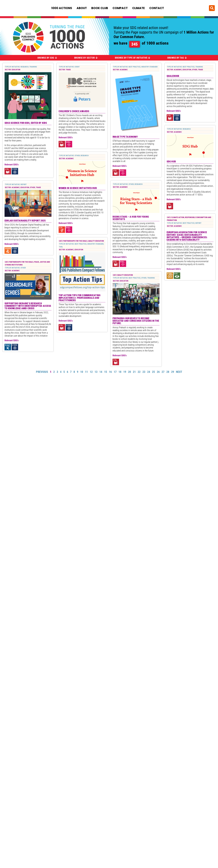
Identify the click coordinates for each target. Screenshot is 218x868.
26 (158, 373)
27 (163, 373)
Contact (157, 8)
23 (144, 373)
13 (96, 373)
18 (120, 373)
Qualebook (173, 77)
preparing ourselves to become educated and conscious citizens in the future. (136, 322)
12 (91, 373)
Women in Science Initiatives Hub (78, 81)
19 (125, 373)
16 (110, 373)
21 (134, 373)
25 (153, 373)
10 (82, 373)
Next (179, 373)
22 (139, 373)
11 (86, 373)
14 (101, 373)
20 (130, 373)
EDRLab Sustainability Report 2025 (25, 121)
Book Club (100, 8)
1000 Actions (62, 8)
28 (168, 373)
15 (106, 373)
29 (173, 373)
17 (115, 373)
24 (149, 373)
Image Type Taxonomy (125, 137)
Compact (120, 8)
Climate (138, 8)
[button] (212, 8)
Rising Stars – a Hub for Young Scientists (131, 219)
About (82, 8)
